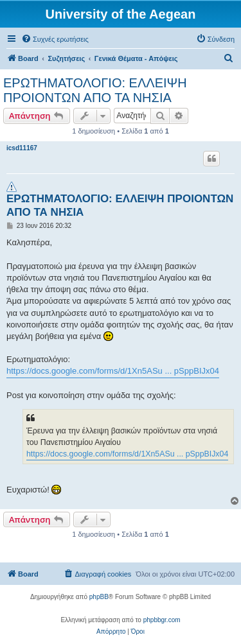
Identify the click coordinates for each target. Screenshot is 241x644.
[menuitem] (55, 39)
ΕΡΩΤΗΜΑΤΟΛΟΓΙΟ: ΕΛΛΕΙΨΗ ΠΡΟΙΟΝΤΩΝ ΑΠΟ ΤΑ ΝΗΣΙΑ (95, 90)
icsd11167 (22, 148)
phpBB (99, 597)
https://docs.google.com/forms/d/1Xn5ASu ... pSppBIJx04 (113, 371)
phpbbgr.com (162, 620)
